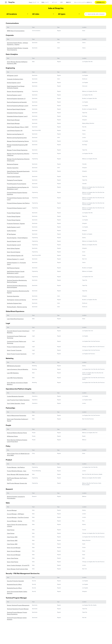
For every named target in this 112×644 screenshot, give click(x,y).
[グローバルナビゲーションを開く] (6, 2)
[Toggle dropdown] (28, 14)
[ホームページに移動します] (12, 2)
